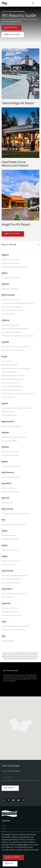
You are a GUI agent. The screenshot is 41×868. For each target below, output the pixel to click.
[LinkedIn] (4, 800)
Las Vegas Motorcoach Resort (11, 466)
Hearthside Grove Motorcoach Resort (14, 437)
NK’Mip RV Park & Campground (12, 307)
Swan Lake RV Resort (9, 314)
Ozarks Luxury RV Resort (10, 289)
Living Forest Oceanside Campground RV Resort (18, 303)
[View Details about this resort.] (20, 104)
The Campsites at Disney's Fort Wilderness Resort (18, 394)
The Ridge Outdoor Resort (10, 612)
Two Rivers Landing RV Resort (12, 615)
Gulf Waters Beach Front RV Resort (13, 630)
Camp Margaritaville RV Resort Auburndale (16, 369)
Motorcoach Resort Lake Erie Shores (14, 525)
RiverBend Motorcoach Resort (12, 390)
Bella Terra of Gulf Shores (10, 260)
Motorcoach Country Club (10, 325)
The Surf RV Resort (8, 397)
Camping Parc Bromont (9, 565)
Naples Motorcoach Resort (10, 383)
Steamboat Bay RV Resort (10, 539)
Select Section (9, 245)
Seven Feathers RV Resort (10, 550)
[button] (12, 724)
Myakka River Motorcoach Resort (13, 379)
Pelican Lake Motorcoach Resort (12, 387)
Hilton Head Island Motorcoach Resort (14, 576)
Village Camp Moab (8, 641)
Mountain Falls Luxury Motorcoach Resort (16, 514)
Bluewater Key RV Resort (10, 365)
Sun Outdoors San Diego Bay (11, 332)
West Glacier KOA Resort (10, 455)
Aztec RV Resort (7, 361)
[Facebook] (8, 800)
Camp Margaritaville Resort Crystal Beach (15, 626)
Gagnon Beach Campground (11, 477)
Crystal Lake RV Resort (9, 372)
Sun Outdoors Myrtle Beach (11, 583)
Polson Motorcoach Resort (10, 452)
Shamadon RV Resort (9, 536)
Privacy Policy (23, 845)
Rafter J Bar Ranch (8, 597)
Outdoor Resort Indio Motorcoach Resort (15, 329)
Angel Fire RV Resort (9, 488)
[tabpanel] (20, 448)
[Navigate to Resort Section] (12, 28)
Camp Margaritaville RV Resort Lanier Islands (17, 408)
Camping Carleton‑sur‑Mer (11, 561)
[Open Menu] (38, 3)
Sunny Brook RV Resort (9, 441)
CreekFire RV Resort (8, 412)
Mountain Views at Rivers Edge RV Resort (15, 347)
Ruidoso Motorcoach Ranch (11, 492)
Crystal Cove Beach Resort (10, 300)
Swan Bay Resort (7, 503)
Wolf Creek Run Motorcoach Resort (13, 350)
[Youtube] (18, 800)
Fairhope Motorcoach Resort (11, 263)
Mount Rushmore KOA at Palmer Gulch (14, 594)
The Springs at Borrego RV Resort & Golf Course (18, 336)
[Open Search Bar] (33, 3)
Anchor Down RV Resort (10, 608)
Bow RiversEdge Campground (11, 278)
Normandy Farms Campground (12, 426)
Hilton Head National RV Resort (12, 579)
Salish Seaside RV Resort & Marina (13, 311)
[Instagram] (13, 800)
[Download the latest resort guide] (13, 35)
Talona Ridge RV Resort (9, 415)
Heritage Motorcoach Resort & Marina (14, 267)
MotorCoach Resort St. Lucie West (13, 376)
